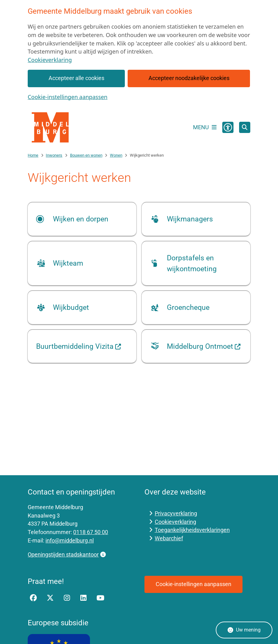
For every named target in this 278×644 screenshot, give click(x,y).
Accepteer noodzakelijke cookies (189, 78)
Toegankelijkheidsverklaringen (192, 530)
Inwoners (54, 155)
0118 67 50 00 (91, 532)
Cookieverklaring (50, 60)
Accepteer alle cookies (76, 78)
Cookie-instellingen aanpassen (68, 97)
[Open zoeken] (245, 127)
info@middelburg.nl (70, 540)
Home (33, 155)
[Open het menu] (205, 127)
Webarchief (169, 538)
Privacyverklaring (176, 513)
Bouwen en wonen (86, 155)
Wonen (116, 155)
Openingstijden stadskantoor (67, 554)
